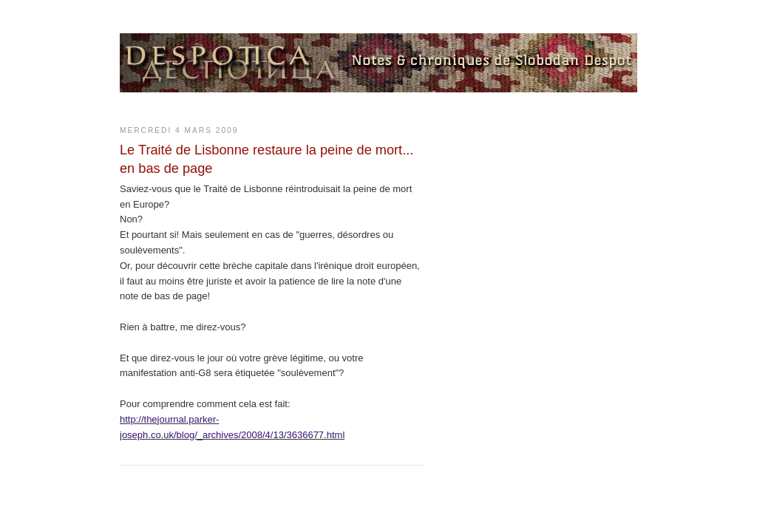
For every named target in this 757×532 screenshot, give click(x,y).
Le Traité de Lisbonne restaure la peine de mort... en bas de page (267, 159)
